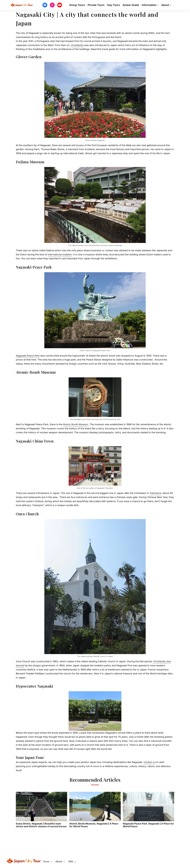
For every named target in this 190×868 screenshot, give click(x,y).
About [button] (59, 861)
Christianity (77, 45)
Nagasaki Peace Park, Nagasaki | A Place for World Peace (149, 810)
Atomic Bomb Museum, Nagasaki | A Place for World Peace (95, 810)
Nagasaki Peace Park (28, 356)
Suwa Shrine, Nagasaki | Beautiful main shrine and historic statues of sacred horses (41, 810)
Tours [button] (46, 861)
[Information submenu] (158, 5)
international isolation (60, 254)
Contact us (150, 762)
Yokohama (155, 493)
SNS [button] (71, 861)
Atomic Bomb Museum (76, 424)
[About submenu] (170, 5)
